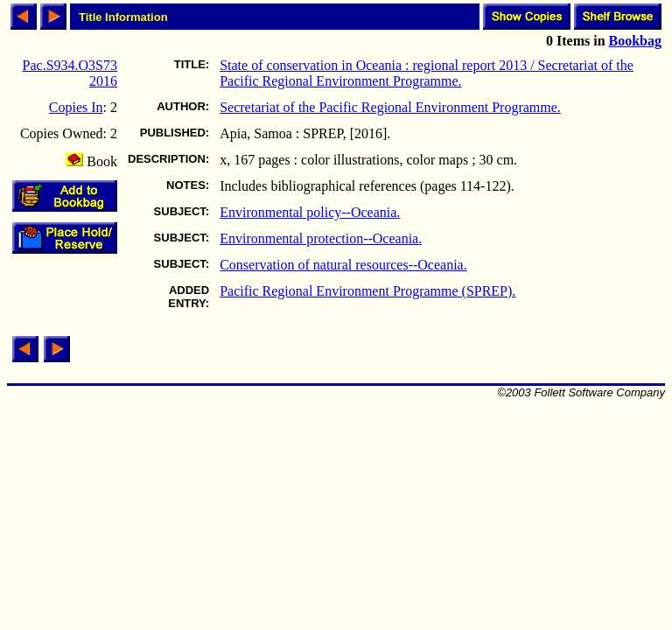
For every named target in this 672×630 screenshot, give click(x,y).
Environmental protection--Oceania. (321, 238)
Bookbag (635, 41)
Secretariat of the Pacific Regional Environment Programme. (390, 107)
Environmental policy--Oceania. (310, 212)
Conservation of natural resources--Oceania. (343, 265)
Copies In (76, 107)
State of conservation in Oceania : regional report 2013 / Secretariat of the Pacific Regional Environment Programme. (427, 73)
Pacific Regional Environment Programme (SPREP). (367, 291)
